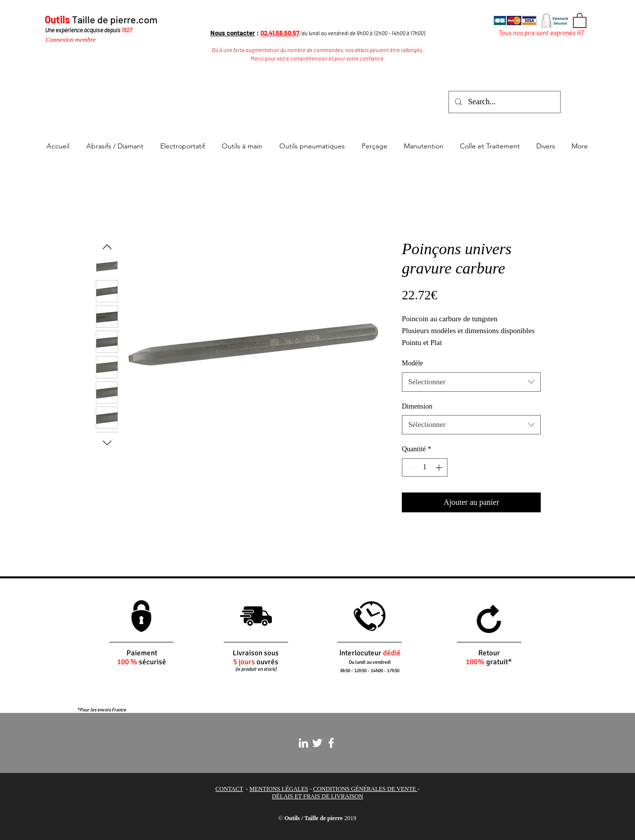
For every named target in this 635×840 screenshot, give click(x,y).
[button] (580, 20)
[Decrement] (410, 467)
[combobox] (471, 382)
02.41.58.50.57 (280, 33)
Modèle (413, 363)
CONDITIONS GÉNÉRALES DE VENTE (365, 789)
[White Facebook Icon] (331, 743)
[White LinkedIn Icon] (303, 743)
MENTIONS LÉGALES (279, 789)
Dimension (417, 406)
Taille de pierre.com (115, 19)
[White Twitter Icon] (317, 743)
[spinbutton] (425, 467)
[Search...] (504, 102)
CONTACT (229, 789)
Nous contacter (233, 33)
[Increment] (440, 467)
